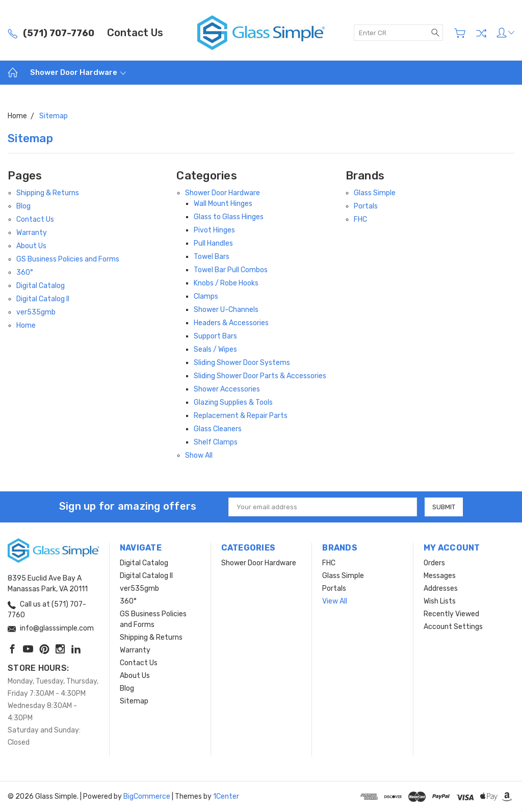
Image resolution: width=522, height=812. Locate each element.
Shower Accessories (227, 389)
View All (335, 601)
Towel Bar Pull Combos (231, 270)
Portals (366, 206)
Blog (23, 206)
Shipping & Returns (48, 193)
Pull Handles (213, 243)
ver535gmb (36, 312)
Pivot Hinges (214, 230)
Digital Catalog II (43, 299)
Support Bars (215, 336)
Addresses (441, 588)
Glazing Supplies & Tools (233, 402)
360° (25, 272)
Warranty (32, 233)
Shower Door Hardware (78, 72)
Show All (199, 455)
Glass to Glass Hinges (229, 217)
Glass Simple (375, 193)
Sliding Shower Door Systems (242, 363)
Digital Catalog (41, 286)
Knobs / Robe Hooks (226, 283)
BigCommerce (147, 796)
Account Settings (453, 627)
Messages (440, 576)
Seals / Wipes (215, 349)
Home (26, 325)
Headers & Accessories (231, 323)
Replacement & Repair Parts (241, 416)
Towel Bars (212, 257)
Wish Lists (440, 601)
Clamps (206, 296)
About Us (31, 246)
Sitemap (134, 701)
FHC (360, 219)
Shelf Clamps (216, 442)
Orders (434, 563)
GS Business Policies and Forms (68, 259)
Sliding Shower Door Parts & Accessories (260, 376)
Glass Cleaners (218, 429)
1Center (226, 796)
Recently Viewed (451, 614)
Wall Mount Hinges (223, 204)
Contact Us (135, 33)
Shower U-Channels (226, 310)
